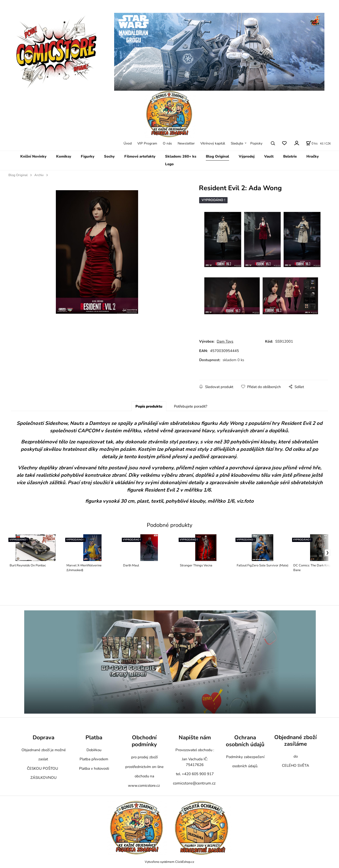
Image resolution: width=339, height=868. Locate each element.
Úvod (128, 143)
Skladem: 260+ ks (181, 156)
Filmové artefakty (140, 156)
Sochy (109, 156)
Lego (169, 164)
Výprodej (247, 156)
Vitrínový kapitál (213, 143)
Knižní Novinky (33, 156)
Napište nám (195, 737)
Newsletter (186, 143)
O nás (167, 143)
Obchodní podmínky (144, 741)
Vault (269, 156)
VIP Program (147, 143)
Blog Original (217, 156)
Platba (94, 737)
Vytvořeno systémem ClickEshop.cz (169, 862)
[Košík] (312, 143)
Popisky (256, 143)
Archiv (39, 175)
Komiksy (64, 156)
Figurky (88, 156)
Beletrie (290, 156)
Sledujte (237, 143)
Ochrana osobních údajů (245, 741)
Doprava (43, 737)
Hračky (313, 156)
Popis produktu (149, 406)
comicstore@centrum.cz (194, 783)
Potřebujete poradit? (191, 406)
